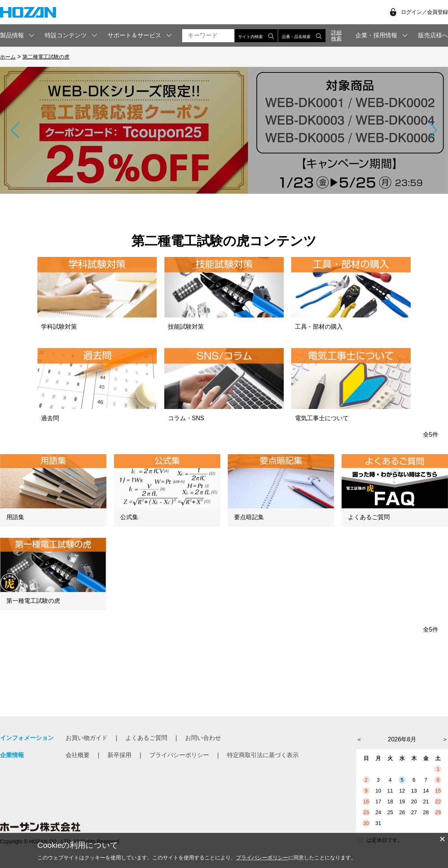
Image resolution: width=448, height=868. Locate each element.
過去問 (50, 418)
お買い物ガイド (87, 738)
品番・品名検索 (302, 36)
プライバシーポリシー (179, 755)
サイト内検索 (256, 36)
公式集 (129, 517)
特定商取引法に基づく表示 (263, 755)
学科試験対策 (59, 327)
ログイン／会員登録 (424, 12)
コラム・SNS (186, 418)
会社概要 (78, 755)
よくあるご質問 (369, 517)
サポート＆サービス (134, 35)
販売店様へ (433, 35)
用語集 (15, 517)
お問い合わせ (203, 738)
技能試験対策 (186, 327)
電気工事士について (322, 418)
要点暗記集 (249, 517)
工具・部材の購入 (319, 327)
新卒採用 (119, 755)
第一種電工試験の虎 (33, 601)
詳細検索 (336, 35)
